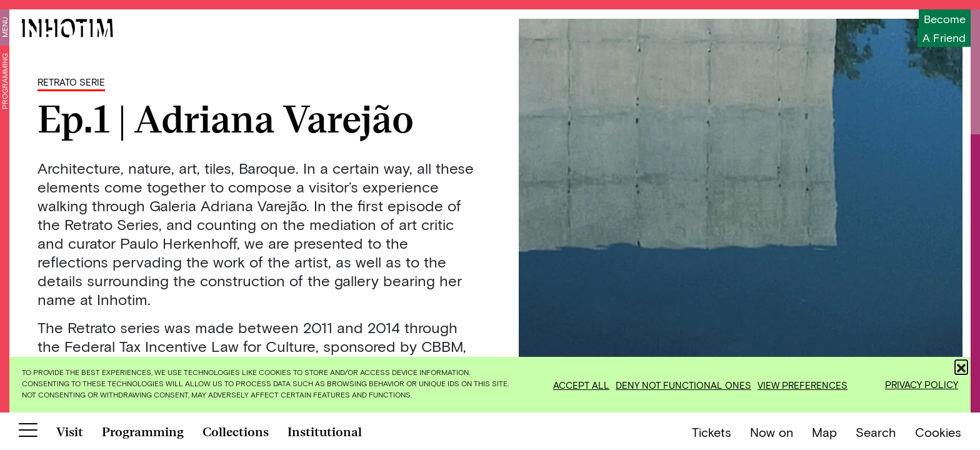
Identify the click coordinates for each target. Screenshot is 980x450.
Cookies (938, 432)
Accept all (581, 385)
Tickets (712, 432)
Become (945, 19)
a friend (944, 37)
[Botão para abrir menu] (28, 432)
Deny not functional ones (683, 385)
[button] (961, 366)
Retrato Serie (71, 82)
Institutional (325, 432)
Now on (772, 432)
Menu (4, 27)
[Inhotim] (67, 28)
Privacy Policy (922, 384)
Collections (236, 432)
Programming (4, 81)
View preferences (802, 385)
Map (824, 432)
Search (876, 432)
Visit (70, 432)
